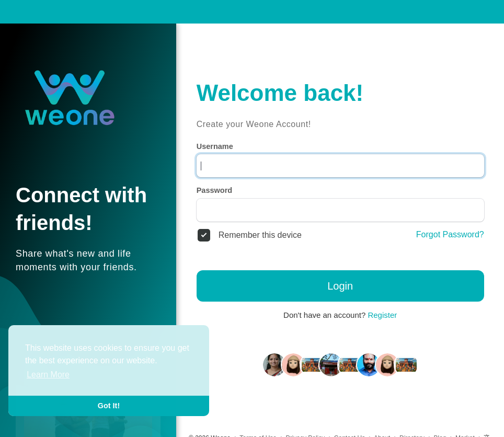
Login (340, 286)
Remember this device (260, 235)
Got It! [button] (109, 406)
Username (215, 146)
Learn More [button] (48, 375)
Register (382, 315)
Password (215, 190)
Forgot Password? (450, 234)
